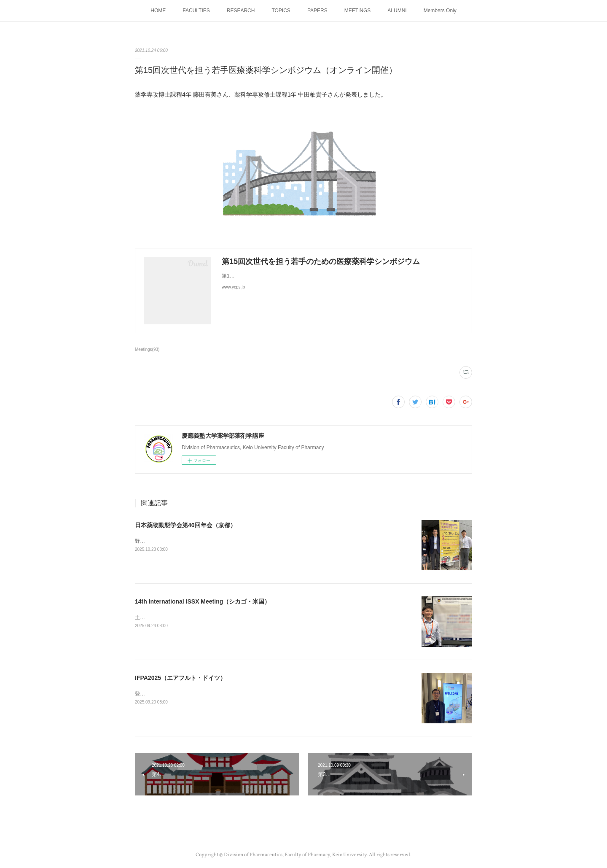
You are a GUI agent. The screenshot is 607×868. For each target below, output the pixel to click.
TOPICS (281, 11)
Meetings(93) (147, 349)
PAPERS (317, 11)
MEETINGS (358, 11)
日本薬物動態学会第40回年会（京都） (185, 525)
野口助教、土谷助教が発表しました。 (178, 541)
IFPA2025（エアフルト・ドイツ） (180, 678)
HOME (158, 11)
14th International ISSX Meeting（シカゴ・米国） (203, 601)
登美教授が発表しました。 (165, 694)
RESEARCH (241, 11)
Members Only (440, 11)
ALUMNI (397, 11)
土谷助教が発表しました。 (165, 617)
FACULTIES (196, 11)
